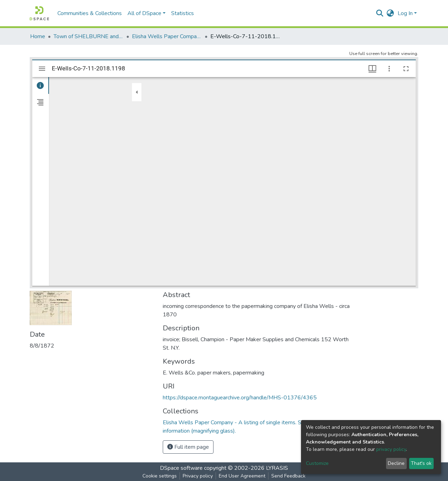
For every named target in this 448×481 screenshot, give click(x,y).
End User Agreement (242, 476)
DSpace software (181, 468)
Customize (317, 463)
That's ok (421, 463)
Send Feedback (288, 476)
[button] (390, 13)
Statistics (183, 13)
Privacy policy (198, 476)
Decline (396, 463)
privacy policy (391, 449)
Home (38, 36)
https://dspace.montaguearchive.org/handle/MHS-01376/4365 (240, 398)
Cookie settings (160, 476)
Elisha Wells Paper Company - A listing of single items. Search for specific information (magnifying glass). (167, 36)
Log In (405, 13)
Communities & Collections (90, 13)
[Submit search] (380, 13)
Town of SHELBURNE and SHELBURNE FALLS (89, 36)
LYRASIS (277, 468)
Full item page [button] (188, 447)
